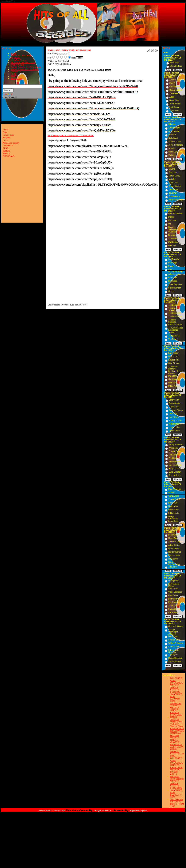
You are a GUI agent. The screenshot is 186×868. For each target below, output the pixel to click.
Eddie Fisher (174, 386)
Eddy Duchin (174, 468)
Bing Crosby (174, 400)
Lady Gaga (174, 107)
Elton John (173, 278)
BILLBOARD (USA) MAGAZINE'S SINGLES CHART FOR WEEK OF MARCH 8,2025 (177, 766)
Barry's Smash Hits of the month (26, 67)
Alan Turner (173, 589)
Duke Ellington (175, 472)
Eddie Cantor (174, 513)
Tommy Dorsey (175, 420)
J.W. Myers (173, 655)
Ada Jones (173, 567)
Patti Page (173, 383)
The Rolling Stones (173, 309)
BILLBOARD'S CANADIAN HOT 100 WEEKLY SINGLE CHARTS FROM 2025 (177, 738)
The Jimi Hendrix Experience (175, 329)
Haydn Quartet (174, 552)
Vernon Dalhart (175, 499)
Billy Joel (172, 235)
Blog (5, 132)
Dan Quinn (173, 636)
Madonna (172, 220)
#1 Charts (15, 58)
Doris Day (173, 414)
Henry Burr (173, 538)
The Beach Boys (175, 316)
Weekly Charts (17, 65)
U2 (170, 224)
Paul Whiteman (175, 489)
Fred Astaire (174, 458)
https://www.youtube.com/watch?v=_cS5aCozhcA (71, 135)
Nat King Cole (174, 379)
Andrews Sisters (176, 410)
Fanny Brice (173, 521)
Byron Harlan (174, 549)
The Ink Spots (175, 475)
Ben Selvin (173, 503)
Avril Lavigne (174, 131)
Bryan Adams (174, 196)
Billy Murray (173, 535)
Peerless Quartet (175, 602)
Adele (172, 97)
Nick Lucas (173, 506)
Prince (171, 217)
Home (13, 53)
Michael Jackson (175, 214)
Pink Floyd (173, 263)
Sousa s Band (174, 640)
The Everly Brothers (173, 368)
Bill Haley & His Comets (175, 372)
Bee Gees (172, 281)
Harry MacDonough (174, 563)
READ (14, 74)
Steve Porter (174, 647)
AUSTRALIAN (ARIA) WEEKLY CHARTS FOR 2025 (177, 751)
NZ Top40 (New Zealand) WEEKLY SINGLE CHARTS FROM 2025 (177, 782)
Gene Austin (173, 496)
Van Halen (173, 232)
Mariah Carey (174, 176)
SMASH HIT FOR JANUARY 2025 (176, 698)
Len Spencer (174, 581)
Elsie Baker (173, 595)
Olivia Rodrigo (176, 66)
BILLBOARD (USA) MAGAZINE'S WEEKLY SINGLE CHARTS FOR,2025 (177, 685)
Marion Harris (174, 555)
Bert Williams (174, 599)
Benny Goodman (176, 444)
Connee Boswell (176, 451)
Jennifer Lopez (175, 148)
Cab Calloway (175, 455)
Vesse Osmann (175, 662)
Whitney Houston (176, 200)
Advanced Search (11, 143)
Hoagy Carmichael (173, 518)
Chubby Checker (175, 324)
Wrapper (7, 138)
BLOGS (14, 76)
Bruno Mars (174, 100)
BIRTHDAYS (17, 79)
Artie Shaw (173, 448)
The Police (173, 239)
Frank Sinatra (175, 403)
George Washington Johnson (173, 632)
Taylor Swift (174, 111)
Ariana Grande (176, 80)
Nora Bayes (173, 559)
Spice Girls (173, 183)
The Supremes (175, 313)
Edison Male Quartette (174, 651)
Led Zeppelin (174, 259)
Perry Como (174, 417)
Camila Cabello (176, 90)
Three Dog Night (175, 284)
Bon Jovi (172, 246)
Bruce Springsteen (173, 228)
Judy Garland (174, 462)
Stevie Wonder (174, 288)
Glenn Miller (174, 407)
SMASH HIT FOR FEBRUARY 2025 (176, 794)
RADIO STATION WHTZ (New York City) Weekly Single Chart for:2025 (177, 723)
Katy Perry (174, 83)
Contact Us (16, 72)
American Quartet (176, 542)
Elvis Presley (174, 353)
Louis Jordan (174, 427)
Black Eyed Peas (176, 152)
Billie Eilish (174, 63)
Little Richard (174, 363)
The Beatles (173, 305)
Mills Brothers (175, 424)
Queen (171, 291)
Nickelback (173, 138)
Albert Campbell (175, 606)
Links (5, 140)
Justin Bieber (175, 104)
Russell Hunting (175, 658)
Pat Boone (173, 376)
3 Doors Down (174, 141)
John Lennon (174, 274)
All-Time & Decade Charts (23, 63)
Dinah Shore (174, 431)
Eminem (172, 155)
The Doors (173, 339)
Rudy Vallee (173, 510)
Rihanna (172, 124)
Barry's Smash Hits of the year (25, 69)
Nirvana (172, 169)
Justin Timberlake (176, 145)
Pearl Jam (173, 172)
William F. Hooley (176, 643)
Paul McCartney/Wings (176, 271)
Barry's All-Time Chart (21, 56)
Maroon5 (172, 135)
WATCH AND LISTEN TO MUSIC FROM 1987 (177, 803)
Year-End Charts (18, 60)
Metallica (172, 179)
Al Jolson (172, 493)
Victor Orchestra (175, 592)
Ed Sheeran (174, 87)
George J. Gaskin (176, 626)
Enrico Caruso (174, 609)
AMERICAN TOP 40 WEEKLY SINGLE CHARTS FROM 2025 (176, 709)
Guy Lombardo (175, 465)
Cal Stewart (173, 613)
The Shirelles (174, 336)
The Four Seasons (172, 321)
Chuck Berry (174, 360)
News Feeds (8, 135)
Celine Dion (174, 190)
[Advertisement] (59, 246)
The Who (172, 332)
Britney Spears (175, 186)
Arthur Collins (174, 545)
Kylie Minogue (174, 128)
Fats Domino (174, 356)
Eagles (171, 266)
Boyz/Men (173, 193)
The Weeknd (175, 93)
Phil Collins (173, 242)
